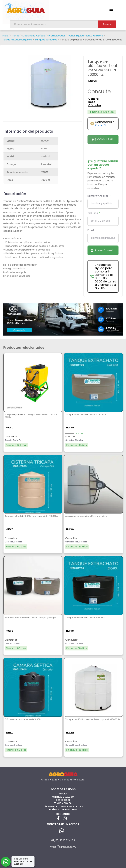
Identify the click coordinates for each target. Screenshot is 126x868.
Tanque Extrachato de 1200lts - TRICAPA (86, 414)
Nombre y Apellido (98, 196)
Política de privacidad (63, 809)
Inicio (63, 794)
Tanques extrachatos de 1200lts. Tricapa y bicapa (30, 618)
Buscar (107, 24)
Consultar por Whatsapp (103, 141)
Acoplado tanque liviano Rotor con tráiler (86, 516)
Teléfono (93, 213)
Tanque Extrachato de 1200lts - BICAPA (85, 618)
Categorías (63, 800)
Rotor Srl (101, 125)
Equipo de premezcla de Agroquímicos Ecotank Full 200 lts (31, 416)
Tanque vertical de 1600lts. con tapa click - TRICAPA (31, 516)
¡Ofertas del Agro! (63, 797)
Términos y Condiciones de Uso (63, 806)
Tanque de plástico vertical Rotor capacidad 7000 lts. (93, 719)
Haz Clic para (23, 861)
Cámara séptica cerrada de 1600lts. (23, 719)
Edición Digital (63, 803)
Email (91, 230)
